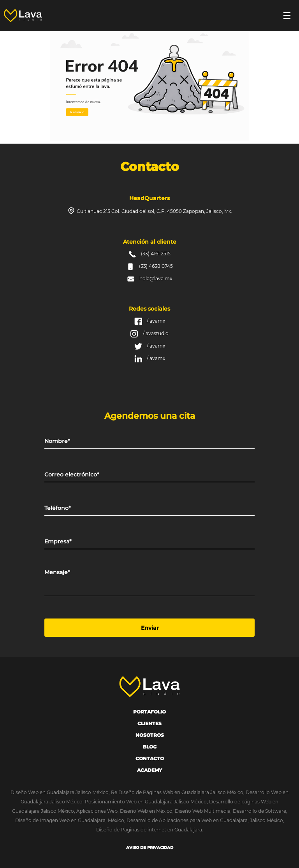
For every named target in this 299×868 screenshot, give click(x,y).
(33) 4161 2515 (156, 254)
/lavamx (156, 321)
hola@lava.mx (156, 278)
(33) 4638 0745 (156, 266)
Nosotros (150, 735)
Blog (150, 747)
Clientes (149, 723)
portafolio (149, 712)
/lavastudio (156, 333)
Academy (149, 770)
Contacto (150, 758)
